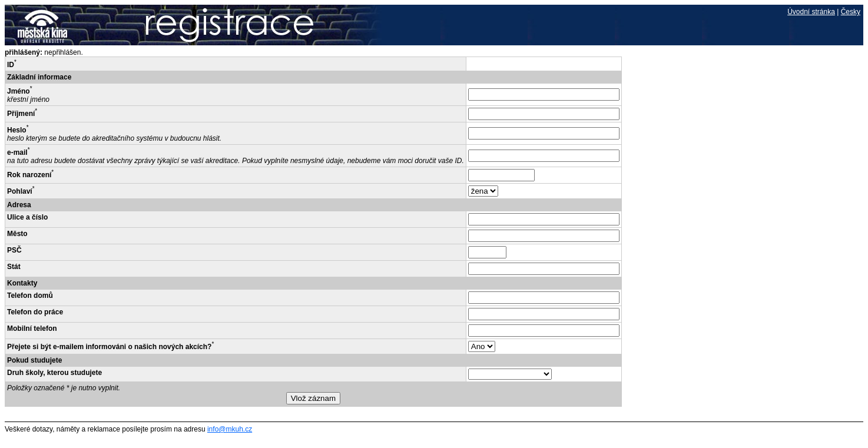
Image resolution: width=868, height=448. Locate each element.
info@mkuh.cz (230, 429)
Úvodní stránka (811, 12)
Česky (851, 12)
